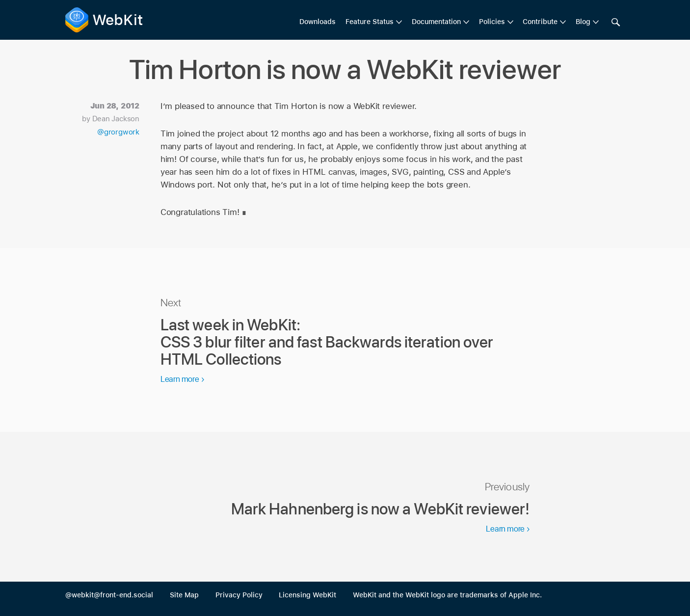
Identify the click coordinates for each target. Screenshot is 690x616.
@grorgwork (118, 132)
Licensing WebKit (307, 595)
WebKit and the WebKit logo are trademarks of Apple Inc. (447, 595)
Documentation (436, 22)
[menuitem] (374, 22)
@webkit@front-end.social (109, 595)
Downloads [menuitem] (318, 22)
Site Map (184, 595)
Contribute (540, 22)
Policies (492, 22)
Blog (583, 22)
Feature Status (370, 22)
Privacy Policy (239, 595)
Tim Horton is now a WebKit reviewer (345, 69)
